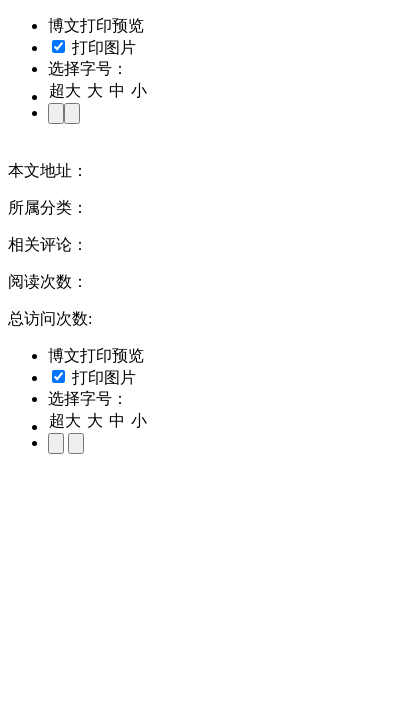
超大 (65, 90)
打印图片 (94, 47)
